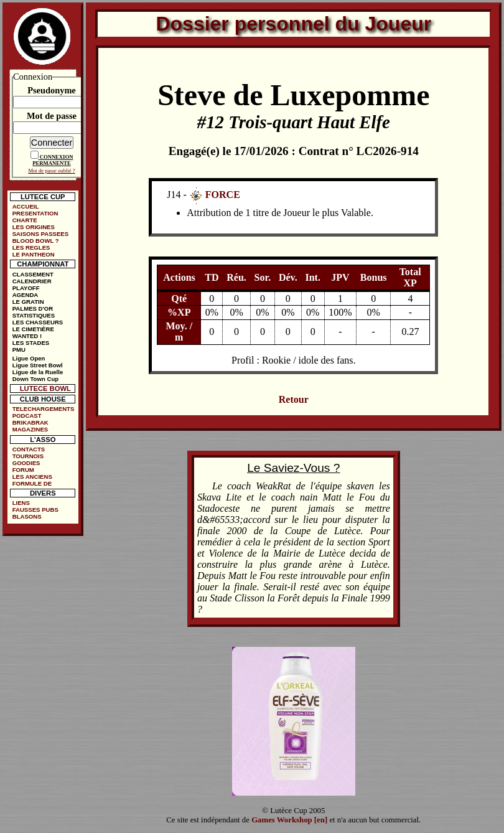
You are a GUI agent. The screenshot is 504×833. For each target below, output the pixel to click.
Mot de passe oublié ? (51, 171)
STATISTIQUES (34, 315)
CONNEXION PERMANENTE (53, 160)
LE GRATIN (28, 302)
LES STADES (31, 343)
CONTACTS (29, 449)
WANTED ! (27, 336)
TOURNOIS (28, 456)
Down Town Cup (35, 379)
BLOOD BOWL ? (36, 241)
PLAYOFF (26, 288)
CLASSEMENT (33, 274)
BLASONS (27, 516)
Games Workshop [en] (289, 820)
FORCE (223, 195)
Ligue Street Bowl (38, 365)
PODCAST (27, 416)
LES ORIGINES (34, 227)
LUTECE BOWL (45, 388)
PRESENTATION (35, 213)
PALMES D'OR (33, 308)
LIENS (21, 503)
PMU (19, 350)
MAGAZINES (30, 429)
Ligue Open (29, 358)
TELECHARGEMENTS (44, 409)
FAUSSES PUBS (35, 510)
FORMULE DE (32, 483)
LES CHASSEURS (38, 322)
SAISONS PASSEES (40, 234)
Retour (294, 399)
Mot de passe (52, 116)
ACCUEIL (26, 206)
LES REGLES (31, 247)
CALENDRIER (32, 281)
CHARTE (25, 220)
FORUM (23, 470)
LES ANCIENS (32, 477)
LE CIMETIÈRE (33, 329)
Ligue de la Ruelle (38, 372)
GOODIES (26, 463)
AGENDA (26, 295)
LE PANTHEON (34, 254)
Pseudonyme (52, 90)
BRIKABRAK (30, 422)
